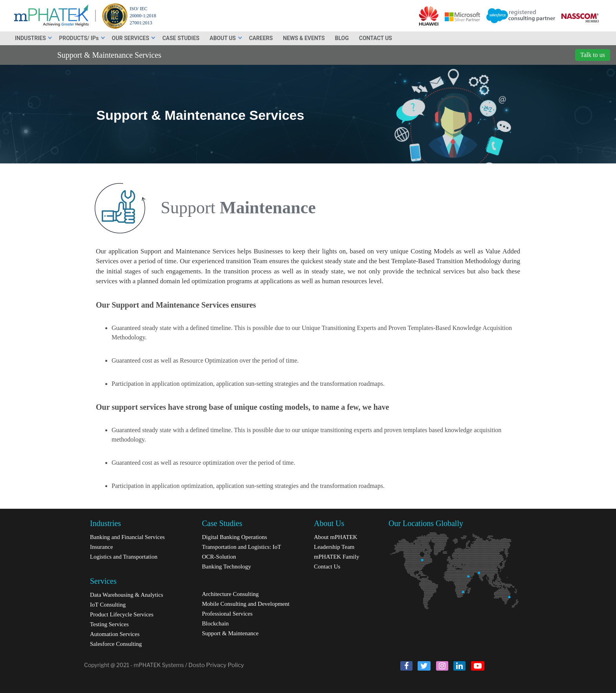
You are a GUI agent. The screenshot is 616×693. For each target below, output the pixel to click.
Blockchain (215, 623)
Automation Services (115, 634)
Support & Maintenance (230, 633)
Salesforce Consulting (116, 644)
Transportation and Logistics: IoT (242, 547)
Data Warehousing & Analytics (126, 595)
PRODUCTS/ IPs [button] (82, 38)
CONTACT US (376, 38)
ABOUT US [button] (226, 38)
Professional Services (227, 614)
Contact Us (327, 566)
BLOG (342, 38)
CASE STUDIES (181, 38)
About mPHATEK (335, 537)
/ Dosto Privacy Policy (214, 665)
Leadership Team (334, 547)
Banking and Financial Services (127, 537)
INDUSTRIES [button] (34, 38)
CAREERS (261, 38)
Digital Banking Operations (235, 537)
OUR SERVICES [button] (134, 38)
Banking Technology (226, 566)
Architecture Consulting (230, 594)
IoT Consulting (108, 605)
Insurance (101, 547)
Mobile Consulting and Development (246, 604)
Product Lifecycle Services (122, 614)
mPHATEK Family (336, 557)
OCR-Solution (219, 557)
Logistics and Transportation (124, 557)
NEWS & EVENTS (304, 38)
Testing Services (109, 624)
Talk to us (593, 55)
